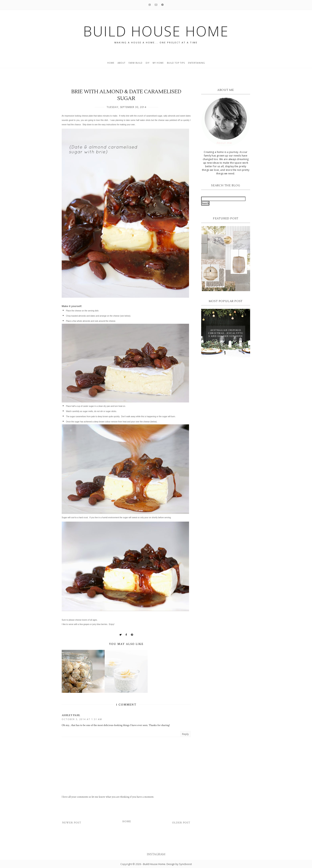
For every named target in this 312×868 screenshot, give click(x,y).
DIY (148, 63)
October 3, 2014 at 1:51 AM (82, 719)
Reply (185, 734)
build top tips (176, 63)
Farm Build (136, 63)
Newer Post (72, 823)
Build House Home (154, 864)
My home (158, 63)
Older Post (181, 823)
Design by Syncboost (179, 864)
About (121, 63)
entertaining (196, 63)
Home (111, 63)
